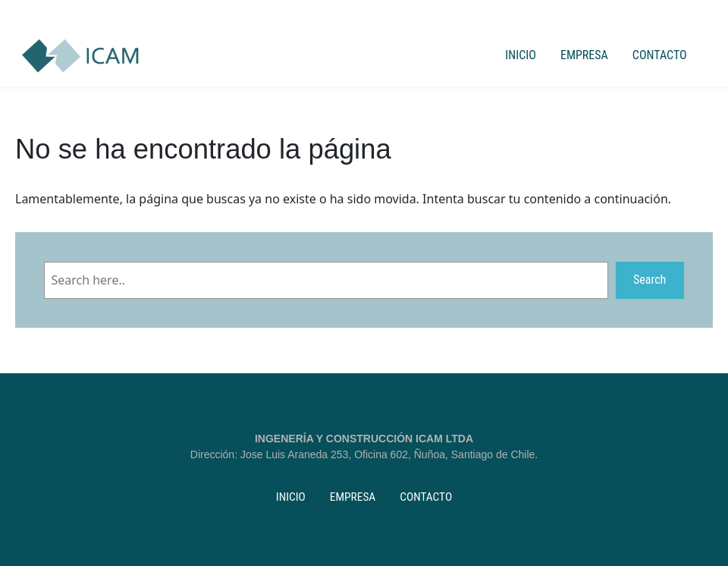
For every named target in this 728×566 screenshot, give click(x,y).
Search (650, 280)
